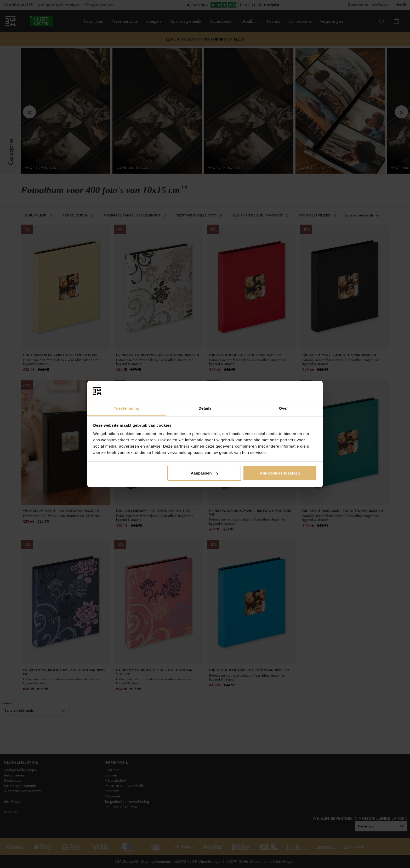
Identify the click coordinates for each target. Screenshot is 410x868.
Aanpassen (204, 473)
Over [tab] (284, 408)
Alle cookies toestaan (280, 473)
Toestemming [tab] (127, 408)
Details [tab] (205, 408)
